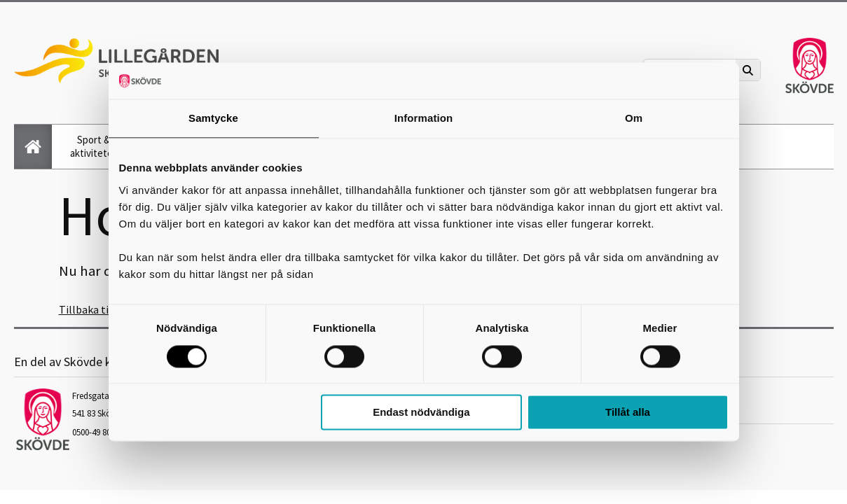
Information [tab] (424, 119)
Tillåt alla (628, 413)
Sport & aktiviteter (93, 146)
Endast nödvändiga (421, 413)
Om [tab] (634, 119)
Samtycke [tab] (213, 119)
